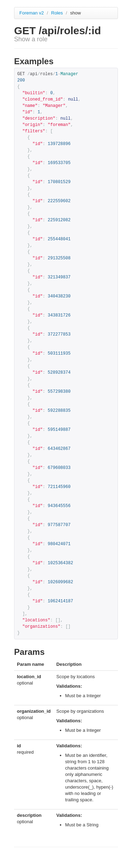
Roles (58, 13)
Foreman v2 (32, 13)
